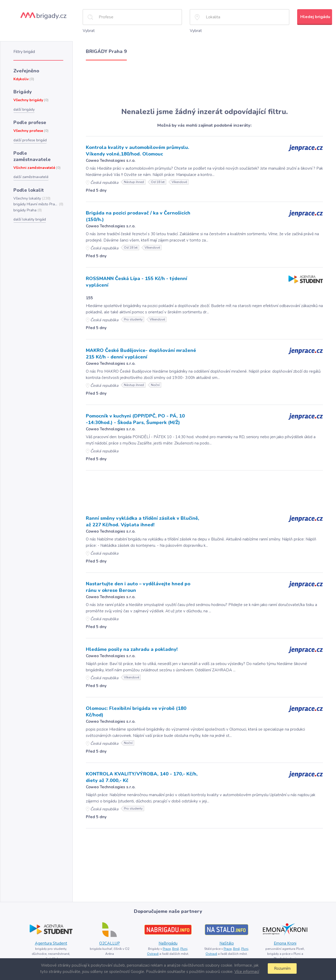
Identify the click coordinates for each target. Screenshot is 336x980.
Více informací (247, 972)
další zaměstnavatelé (31, 177)
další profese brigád (30, 140)
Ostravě (153, 954)
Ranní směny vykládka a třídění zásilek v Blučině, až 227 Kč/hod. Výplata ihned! (143, 521)
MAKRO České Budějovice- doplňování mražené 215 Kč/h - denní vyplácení (141, 354)
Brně (175, 949)
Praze (167, 949)
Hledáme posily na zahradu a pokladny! (132, 649)
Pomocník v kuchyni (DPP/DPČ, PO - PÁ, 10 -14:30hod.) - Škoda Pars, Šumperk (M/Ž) (135, 419)
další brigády (24, 109)
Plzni (184, 949)
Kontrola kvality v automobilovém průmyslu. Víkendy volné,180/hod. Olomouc (138, 151)
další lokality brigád (30, 219)
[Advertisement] (204, 84)
